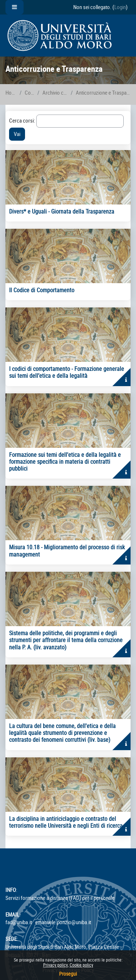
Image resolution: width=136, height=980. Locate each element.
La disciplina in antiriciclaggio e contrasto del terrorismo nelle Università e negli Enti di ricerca (66, 822)
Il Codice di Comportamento (42, 290)
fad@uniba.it (19, 922)
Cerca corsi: (23, 121)
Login (120, 7)
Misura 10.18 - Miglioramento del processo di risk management (67, 551)
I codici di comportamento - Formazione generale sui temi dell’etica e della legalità (67, 372)
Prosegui (68, 974)
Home (11, 93)
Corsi (30, 93)
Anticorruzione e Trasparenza (103, 93)
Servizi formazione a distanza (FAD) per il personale (60, 898)
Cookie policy (81, 965)
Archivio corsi (55, 93)
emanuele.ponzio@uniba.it (63, 922)
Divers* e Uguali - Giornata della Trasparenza (62, 211)
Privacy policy (55, 965)
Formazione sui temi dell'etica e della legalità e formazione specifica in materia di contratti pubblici (65, 462)
